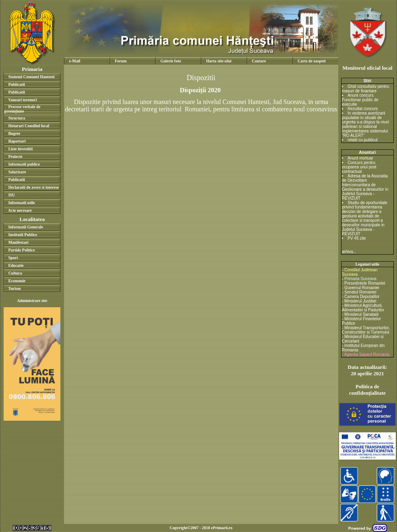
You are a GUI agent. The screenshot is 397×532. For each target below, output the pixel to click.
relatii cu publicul (363, 140)
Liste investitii (20, 149)
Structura (17, 118)
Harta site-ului (219, 61)
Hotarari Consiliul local (29, 126)
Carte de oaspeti (311, 61)
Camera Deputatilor (362, 297)
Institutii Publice (22, 235)
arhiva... (349, 252)
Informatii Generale (26, 227)
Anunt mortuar (360, 158)
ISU (12, 195)
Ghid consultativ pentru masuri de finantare (365, 89)
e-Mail (75, 61)
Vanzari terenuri (22, 100)
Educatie (16, 265)
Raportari (17, 141)
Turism (14, 288)
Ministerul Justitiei (360, 301)
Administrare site (32, 301)
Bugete (14, 133)
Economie (17, 281)
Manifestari (18, 242)
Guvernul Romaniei (362, 288)
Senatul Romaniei (360, 292)
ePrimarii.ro (222, 528)
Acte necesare (20, 210)
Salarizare (17, 172)
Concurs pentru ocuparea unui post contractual (359, 167)
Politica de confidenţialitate (367, 390)
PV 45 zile (357, 238)
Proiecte (15, 156)
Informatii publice (24, 164)
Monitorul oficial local (367, 68)
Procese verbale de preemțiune (22, 109)
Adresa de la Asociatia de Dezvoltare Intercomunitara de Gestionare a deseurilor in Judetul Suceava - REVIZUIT (365, 187)
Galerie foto (171, 61)
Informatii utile (21, 203)
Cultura (15, 273)
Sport (13, 258)
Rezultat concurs (363, 109)
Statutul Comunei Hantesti (31, 77)
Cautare (259, 61)
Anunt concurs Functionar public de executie (360, 100)
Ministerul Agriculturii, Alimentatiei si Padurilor (363, 308)
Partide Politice (21, 250)
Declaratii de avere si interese (33, 187)
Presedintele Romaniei (365, 283)
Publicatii (16, 84)
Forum (121, 61)
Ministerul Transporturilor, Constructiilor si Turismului (366, 330)
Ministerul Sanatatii (361, 314)
